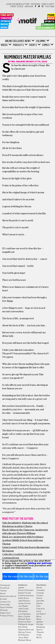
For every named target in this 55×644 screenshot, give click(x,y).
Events (33, 45)
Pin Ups (40, 625)
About (3, 594)
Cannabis (48, 25)
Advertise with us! (8, 596)
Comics (46, 45)
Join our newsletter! (18, 4)
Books (39, 588)
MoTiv (39, 638)
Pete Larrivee (25, 622)
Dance (39, 598)
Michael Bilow (25, 640)
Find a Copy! (48, 4)
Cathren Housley (26, 596)
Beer (51, 18)
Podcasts (18, 45)
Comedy (40, 593)
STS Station (24, 635)
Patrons (35, 4)
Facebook (36, 6)
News (4, 27)
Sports (40, 630)
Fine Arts (7, 15)
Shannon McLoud (26, 630)
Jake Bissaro (24, 601)
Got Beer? (41, 614)
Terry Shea (23, 638)
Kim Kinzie (23, 611)
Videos (4, 45)
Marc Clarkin (24, 617)
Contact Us (5, 602)
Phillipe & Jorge (26, 625)
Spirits (50, 22)
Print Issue (17, 7)
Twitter (39, 6)
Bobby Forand (25, 593)
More (39, 617)
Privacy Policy (7, 616)
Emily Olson (23, 598)
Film (38, 606)
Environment (45, 28)
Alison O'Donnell (26, 590)
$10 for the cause (25, 576)
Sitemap (4, 610)
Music (4, 24)
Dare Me (40, 601)
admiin (21, 588)
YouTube (50, 7)
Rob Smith (23, 627)
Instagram (43, 6)
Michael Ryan (24, 619)
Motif (27, 21)
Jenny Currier (24, 604)
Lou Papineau (24, 614)
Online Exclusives (15, 41)
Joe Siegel (23, 606)
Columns (41, 41)
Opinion (5, 21)
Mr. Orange (18, 62)
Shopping (41, 627)
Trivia (39, 635)
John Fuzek (23, 609)
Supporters (5, 613)
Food (51, 15)
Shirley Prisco (25, 632)
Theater (6, 18)
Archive (29, 7)
